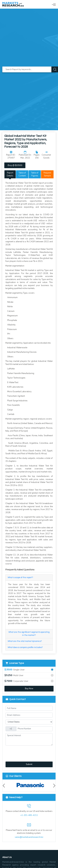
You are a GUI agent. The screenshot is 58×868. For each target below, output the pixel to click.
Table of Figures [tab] (35, 174)
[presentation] (22, 752)
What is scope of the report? (20, 577)
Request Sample (47, 174)
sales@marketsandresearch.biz (29, 837)
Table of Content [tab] (22, 174)
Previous (5, 786)
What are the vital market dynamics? (25, 641)
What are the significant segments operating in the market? (29, 634)
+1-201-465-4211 (29, 815)
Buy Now (29, 689)
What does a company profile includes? (25, 647)
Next (53, 786)
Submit (29, 764)
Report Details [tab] (10, 174)
